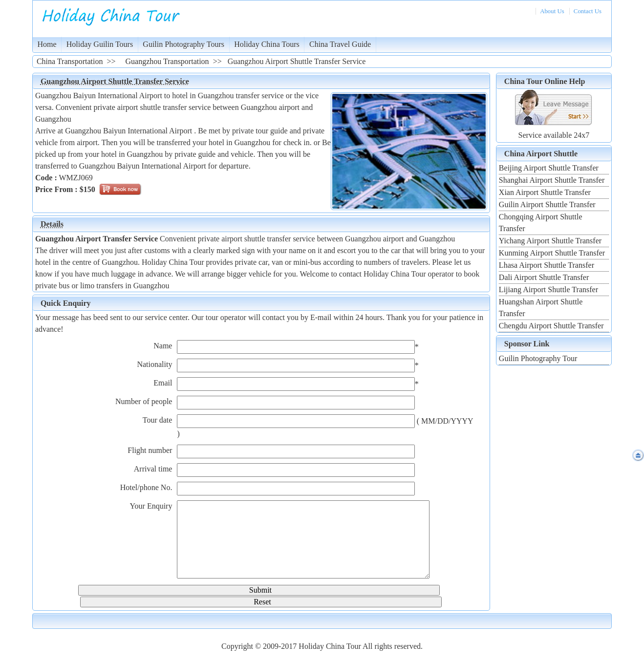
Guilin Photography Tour (538, 358)
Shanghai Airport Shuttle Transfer (552, 180)
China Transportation (70, 61)
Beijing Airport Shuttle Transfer (549, 168)
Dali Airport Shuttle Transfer (544, 277)
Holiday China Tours (267, 44)
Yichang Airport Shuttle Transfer (550, 241)
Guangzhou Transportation (167, 61)
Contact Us (588, 11)
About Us (552, 11)
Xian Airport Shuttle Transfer (545, 192)
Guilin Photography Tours (183, 44)
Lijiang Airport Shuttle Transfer (548, 289)
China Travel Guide (340, 44)
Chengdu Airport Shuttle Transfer (551, 326)
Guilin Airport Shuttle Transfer (547, 204)
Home (47, 44)
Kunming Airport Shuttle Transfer (552, 253)
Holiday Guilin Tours (100, 44)
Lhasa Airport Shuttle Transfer (547, 265)
